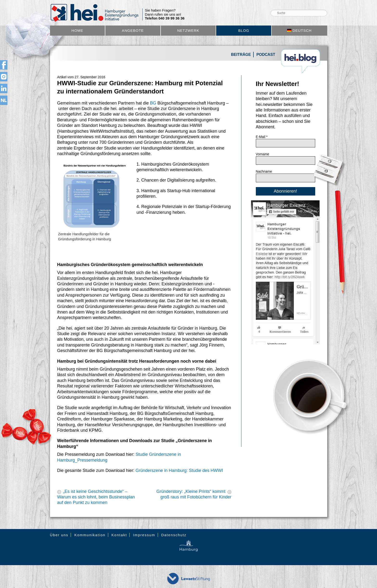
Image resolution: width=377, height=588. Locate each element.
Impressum (144, 535)
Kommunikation (90, 535)
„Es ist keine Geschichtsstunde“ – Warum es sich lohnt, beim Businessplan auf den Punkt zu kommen (96, 497)
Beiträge (241, 55)
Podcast (266, 55)
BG (153, 103)
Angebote (133, 30)
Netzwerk (188, 30)
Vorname (263, 154)
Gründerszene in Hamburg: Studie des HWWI (179, 470)
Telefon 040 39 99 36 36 (165, 18)
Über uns (59, 535)
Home (77, 30)
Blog (244, 30)
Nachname (264, 171)
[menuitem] (299, 31)
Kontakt (119, 535)
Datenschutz (174, 535)
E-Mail (262, 137)
